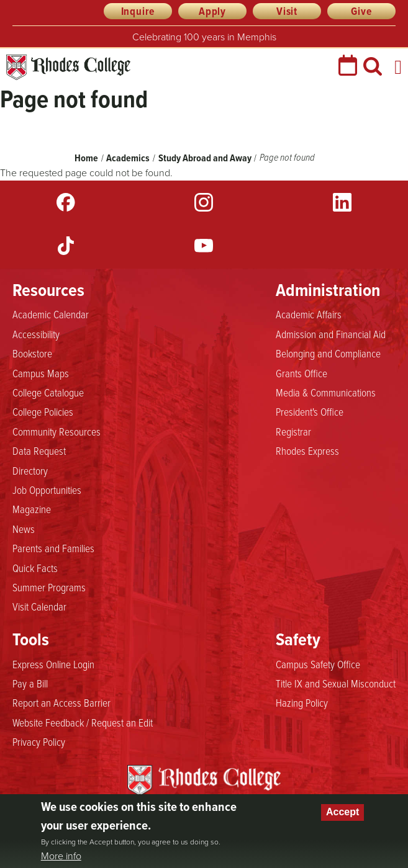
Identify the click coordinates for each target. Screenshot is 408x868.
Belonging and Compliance (328, 353)
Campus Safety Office (318, 664)
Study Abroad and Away (205, 158)
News (24, 529)
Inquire (138, 11)
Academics (128, 158)
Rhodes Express (307, 450)
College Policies (43, 411)
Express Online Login (53, 664)
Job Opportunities (47, 490)
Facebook (66, 202)
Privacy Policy (39, 741)
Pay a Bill (30, 683)
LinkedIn (342, 202)
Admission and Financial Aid (331, 334)
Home (86, 158)
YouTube (204, 246)
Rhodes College (68, 67)
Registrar (293, 431)
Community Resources (57, 431)
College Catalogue (48, 392)
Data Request (39, 450)
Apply (212, 11)
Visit (287, 11)
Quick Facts (35, 568)
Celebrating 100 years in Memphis (204, 37)
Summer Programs (49, 587)
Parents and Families (53, 548)
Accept (342, 812)
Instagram (204, 202)
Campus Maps (41, 373)
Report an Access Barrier (61, 702)
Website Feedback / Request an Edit (83, 722)
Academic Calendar (51, 314)
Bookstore (32, 353)
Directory (30, 470)
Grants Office (301, 373)
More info (61, 856)
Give (361, 11)
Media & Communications (326, 392)
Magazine (32, 509)
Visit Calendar (39, 606)
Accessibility (36, 334)
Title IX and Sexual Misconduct (336, 683)
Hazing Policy (302, 702)
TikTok (66, 246)
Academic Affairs (309, 314)
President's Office (310, 411)
